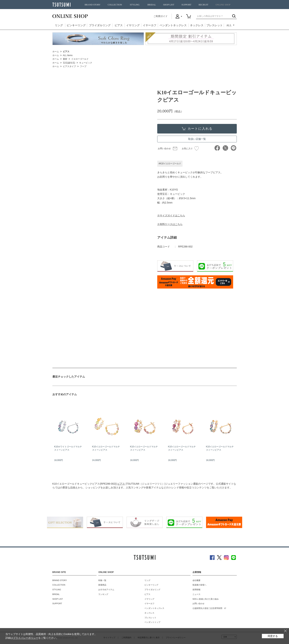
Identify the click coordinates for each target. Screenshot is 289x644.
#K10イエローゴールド (170, 164)
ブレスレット (215, 25)
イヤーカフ (150, 25)
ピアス (119, 25)
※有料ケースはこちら (170, 224)
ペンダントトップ (152, 622)
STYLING (135, 5)
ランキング (103, 594)
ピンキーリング (76, 25)
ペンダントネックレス (173, 25)
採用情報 (196, 590)
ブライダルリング (100, 25)
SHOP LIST (169, 5)
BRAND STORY (93, 5)
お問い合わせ (164, 149)
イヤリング (133, 25)
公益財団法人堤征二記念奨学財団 (207, 608)
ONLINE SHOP (223, 5)
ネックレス (197, 25)
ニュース (196, 594)
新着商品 (102, 585)
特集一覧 (102, 580)
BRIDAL (152, 5)
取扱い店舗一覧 (197, 139)
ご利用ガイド (160, 16)
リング (59, 25)
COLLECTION (115, 5)
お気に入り (190, 149)
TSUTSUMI (61, 5)
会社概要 (196, 580)
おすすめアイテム (106, 590)
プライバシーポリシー (26, 638)
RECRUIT (204, 5)
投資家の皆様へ (199, 585)
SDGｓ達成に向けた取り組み (206, 599)
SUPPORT (186, 5)
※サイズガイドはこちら (171, 215)
